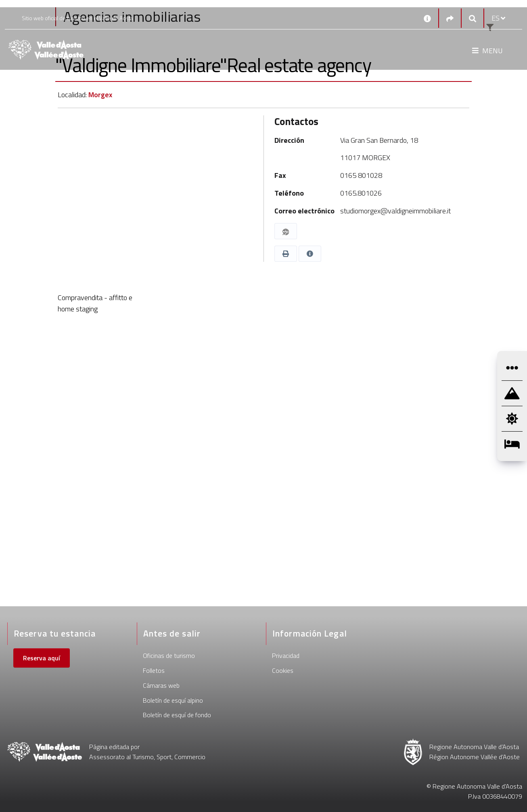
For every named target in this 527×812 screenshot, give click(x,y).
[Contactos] (427, 18)
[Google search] (473, 18)
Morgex (100, 95)
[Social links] (450, 18)
